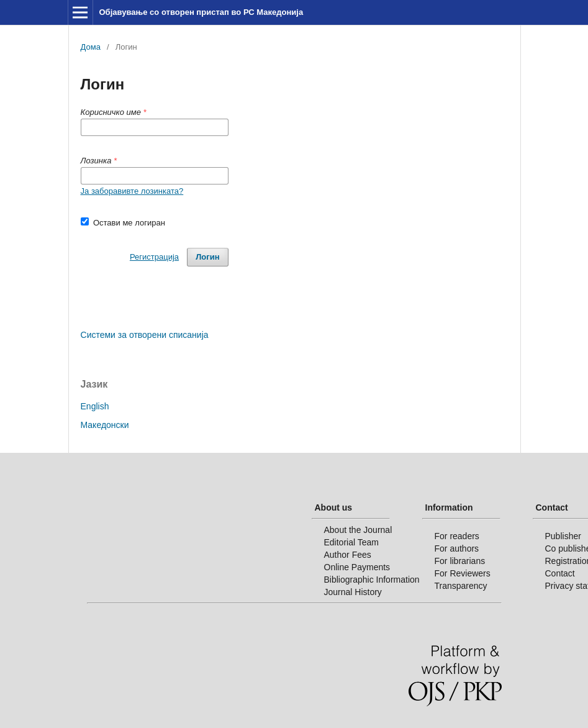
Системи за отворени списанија (145, 335)
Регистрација (154, 257)
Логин (207, 257)
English (95, 406)
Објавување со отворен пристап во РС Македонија (201, 12)
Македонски (105, 425)
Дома (91, 47)
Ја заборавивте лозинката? (132, 191)
